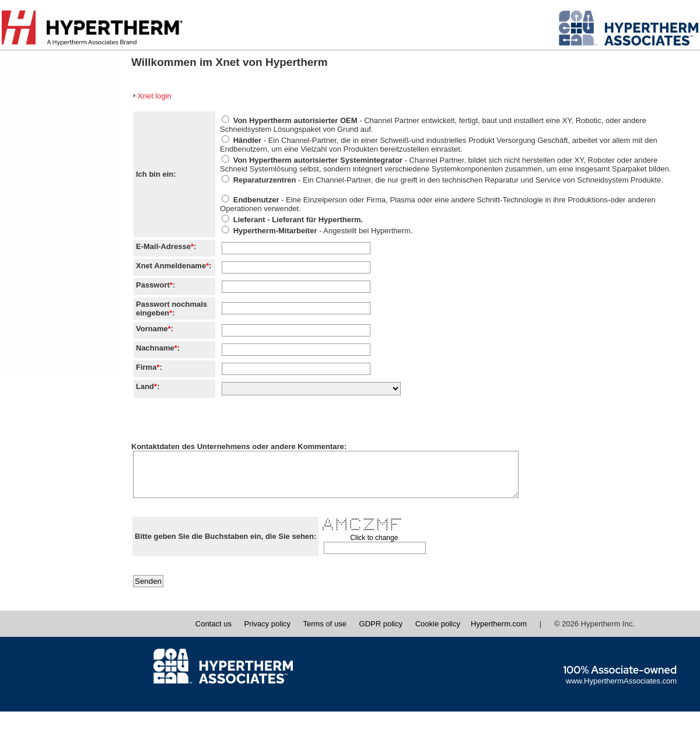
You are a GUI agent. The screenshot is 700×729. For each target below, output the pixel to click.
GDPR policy (381, 632)
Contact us (213, 632)
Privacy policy (267, 632)
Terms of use (325, 632)
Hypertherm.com (499, 632)
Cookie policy (438, 632)
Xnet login (155, 96)
